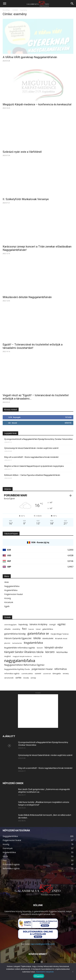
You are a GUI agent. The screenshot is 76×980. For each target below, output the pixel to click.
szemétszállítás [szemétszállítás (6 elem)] (27, 674)
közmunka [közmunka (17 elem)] (62, 652)
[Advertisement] (38, 711)
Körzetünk (9, 602)
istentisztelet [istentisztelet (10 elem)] (48, 638)
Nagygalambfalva (12, 586)
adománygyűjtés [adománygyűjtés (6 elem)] (11, 625)
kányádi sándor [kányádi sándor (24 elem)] (54, 647)
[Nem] (73, 972)
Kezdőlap (6, 10)
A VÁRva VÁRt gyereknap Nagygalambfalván (30, 57)
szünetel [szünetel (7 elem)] (38, 674)
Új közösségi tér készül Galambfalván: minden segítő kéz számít (31, 448)
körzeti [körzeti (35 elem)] (50, 652)
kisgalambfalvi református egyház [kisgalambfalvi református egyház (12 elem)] (20, 648)
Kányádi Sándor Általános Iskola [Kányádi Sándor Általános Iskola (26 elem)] (24, 652)
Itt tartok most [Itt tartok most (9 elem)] (61, 638)
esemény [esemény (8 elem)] (16, 629)
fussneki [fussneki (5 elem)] (31, 629)
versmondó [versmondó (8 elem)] (9, 678)
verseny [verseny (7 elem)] (66, 674)
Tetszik (68, 417)
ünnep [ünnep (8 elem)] (33, 678)
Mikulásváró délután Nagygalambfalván (27, 297)
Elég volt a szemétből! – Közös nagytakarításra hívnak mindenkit (31, 457)
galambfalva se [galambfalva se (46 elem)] (38, 633)
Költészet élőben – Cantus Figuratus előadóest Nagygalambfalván (32, 475)
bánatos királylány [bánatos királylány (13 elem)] (38, 624)
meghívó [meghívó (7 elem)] (8, 656)
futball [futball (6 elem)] (38, 629)
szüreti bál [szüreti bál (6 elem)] (47, 674)
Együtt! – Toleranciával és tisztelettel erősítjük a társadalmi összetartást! (33, 346)
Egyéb (7, 606)
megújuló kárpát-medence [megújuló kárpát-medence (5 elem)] (22, 656)
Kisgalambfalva (11, 590)
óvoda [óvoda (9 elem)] (26, 678)
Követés (68, 423)
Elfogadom (39, 976)
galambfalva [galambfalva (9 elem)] (48, 629)
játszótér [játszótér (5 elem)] (7, 643)
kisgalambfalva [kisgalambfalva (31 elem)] (33, 643)
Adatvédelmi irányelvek (45, 972)
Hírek (6, 582)
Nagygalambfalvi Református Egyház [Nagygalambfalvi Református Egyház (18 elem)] (24, 665)
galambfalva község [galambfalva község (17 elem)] (15, 634)
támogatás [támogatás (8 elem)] (57, 673)
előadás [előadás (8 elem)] (7, 629)
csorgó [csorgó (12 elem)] (52, 624)
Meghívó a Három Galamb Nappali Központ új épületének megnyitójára (34, 466)
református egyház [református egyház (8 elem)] (12, 673)
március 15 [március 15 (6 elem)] (38, 656)
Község (7, 598)
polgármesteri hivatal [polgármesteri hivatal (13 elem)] (42, 669)
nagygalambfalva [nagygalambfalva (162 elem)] (20, 661)
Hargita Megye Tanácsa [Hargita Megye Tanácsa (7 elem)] (60, 634)
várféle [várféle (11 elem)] (18, 678)
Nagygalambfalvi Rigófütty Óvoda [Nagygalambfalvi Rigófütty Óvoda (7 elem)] (17, 669)
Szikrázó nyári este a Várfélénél (22, 152)
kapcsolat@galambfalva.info (43, 944)
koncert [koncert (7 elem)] (40, 648)
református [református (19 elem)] (61, 669)
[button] (5, 4)
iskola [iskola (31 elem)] (37, 638)
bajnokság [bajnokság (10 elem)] (23, 624)
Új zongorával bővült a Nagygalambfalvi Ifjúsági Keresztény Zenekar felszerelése (38, 439)
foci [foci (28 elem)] (24, 629)
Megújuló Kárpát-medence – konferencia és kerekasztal (37, 104)
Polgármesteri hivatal (13, 594)
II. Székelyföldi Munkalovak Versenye (26, 199)
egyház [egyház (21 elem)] (62, 624)
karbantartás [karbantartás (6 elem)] (17, 643)
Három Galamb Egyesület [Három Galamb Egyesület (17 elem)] (18, 638)
